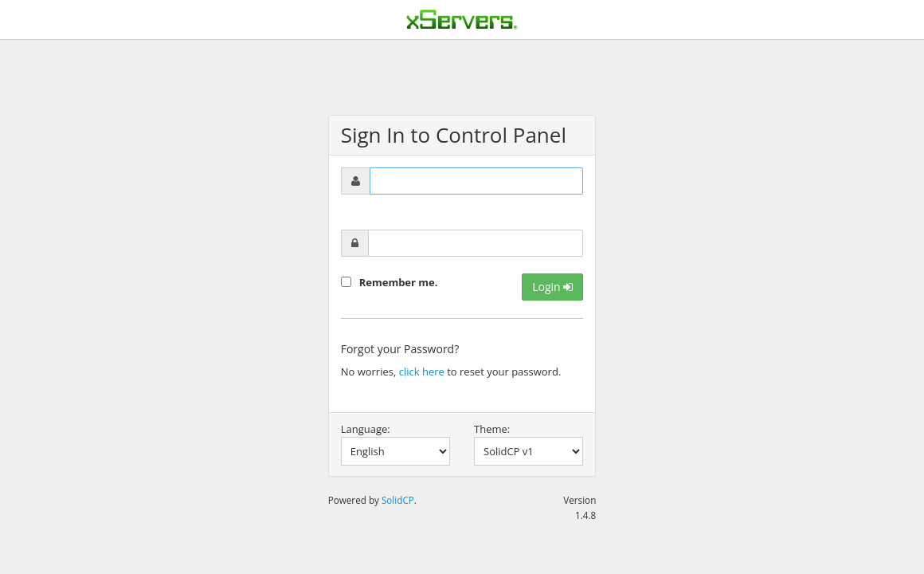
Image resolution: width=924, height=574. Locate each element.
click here (422, 372)
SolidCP (398, 500)
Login (552, 287)
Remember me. (399, 282)
